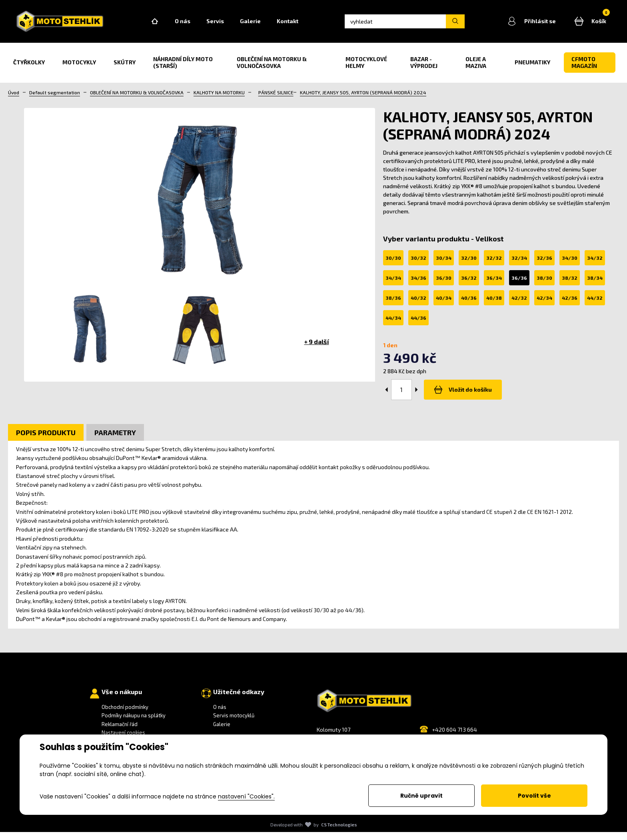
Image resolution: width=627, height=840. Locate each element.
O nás (204, 25)
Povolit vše (534, 796)
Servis (236, 25)
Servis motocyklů (234, 724)
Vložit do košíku (461, 398)
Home (176, 26)
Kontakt (309, 25)
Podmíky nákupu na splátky (134, 724)
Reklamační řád (120, 732)
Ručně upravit (421, 796)
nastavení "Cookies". (246, 796)
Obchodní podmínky (125, 715)
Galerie (272, 25)
